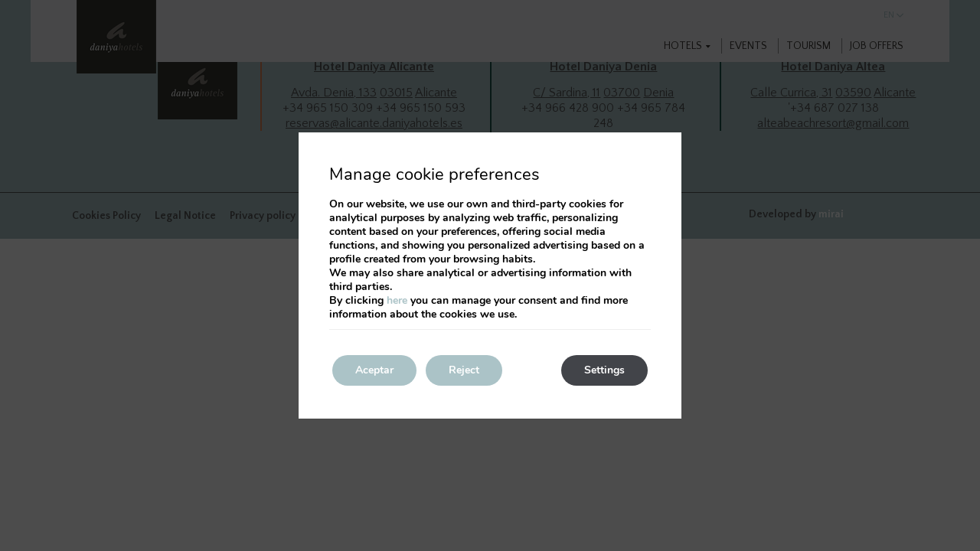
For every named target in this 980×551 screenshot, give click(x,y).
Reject (464, 370)
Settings (604, 370)
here (397, 300)
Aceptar (374, 370)
